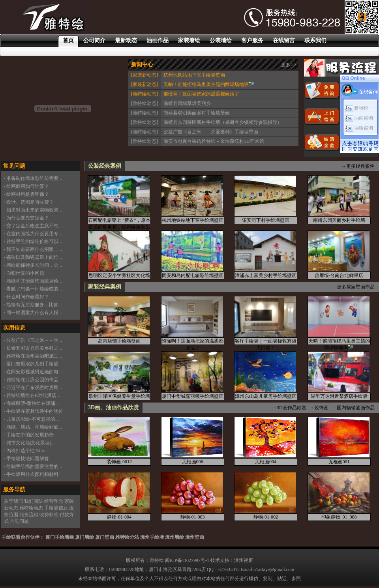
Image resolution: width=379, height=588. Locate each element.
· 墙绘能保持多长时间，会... (33, 265)
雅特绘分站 (127, 537)
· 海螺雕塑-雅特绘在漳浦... (31, 403)
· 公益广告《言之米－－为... (33, 340)
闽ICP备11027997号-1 (187, 560)
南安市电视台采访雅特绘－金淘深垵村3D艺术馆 (214, 141)
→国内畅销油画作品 (353, 408)
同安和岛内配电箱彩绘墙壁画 (193, 275)
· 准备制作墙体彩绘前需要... (33, 178)
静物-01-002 (266, 517)
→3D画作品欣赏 (289, 408)
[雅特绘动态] (144, 94)
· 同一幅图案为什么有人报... (33, 313)
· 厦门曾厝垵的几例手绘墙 (31, 364)
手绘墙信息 (56, 508)
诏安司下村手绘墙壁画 (266, 220)
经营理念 (54, 501)
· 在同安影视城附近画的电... (33, 372)
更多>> (289, 65)
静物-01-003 (193, 517)
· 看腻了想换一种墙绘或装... (33, 289)
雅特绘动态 (31, 508)
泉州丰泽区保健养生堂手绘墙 (119, 396)
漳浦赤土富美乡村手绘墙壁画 (266, 275)
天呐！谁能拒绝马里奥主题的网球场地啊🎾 (209, 84)
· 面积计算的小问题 (24, 273)
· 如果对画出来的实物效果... (33, 210)
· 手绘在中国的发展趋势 (29, 435)
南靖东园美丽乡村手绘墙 (339, 220)
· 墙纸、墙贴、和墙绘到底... (33, 427)
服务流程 (29, 515)
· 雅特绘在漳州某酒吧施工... (33, 356)
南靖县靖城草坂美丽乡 (187, 103)
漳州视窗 (244, 560)
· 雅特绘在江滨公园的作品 (31, 380)
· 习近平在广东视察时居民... (33, 388)
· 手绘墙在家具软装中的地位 (34, 411)
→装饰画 (319, 408)
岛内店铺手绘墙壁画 (119, 341)
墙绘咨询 (359, 128)
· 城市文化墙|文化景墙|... (29, 443)
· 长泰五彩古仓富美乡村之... (33, 348)
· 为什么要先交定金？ (26, 218)
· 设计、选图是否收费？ (29, 202)
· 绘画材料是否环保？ (26, 194)
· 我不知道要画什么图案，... (33, 249)
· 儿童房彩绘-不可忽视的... (31, 419)
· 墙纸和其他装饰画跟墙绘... (33, 281)
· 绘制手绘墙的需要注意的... (33, 466)
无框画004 (266, 462)
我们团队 (34, 501)
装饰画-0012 (119, 462)
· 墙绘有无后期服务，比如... (33, 305)
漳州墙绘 (174, 537)
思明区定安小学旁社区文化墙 (119, 275)
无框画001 (339, 462)
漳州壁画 (195, 537)
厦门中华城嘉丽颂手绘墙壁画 (193, 396)
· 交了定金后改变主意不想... (33, 226)
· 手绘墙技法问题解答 (26, 459)
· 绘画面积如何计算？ (26, 186)
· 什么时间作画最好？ (26, 297)
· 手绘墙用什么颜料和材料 (31, 474)
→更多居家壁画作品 (353, 287)
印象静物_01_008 (339, 517)
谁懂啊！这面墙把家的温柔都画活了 (201, 94)
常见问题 (19, 521)
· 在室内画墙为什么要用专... (33, 234)
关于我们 (13, 501)
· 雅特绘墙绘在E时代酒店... (32, 395)
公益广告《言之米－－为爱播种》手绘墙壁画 (211, 132)
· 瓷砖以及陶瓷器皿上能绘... (33, 257)
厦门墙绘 (84, 537)
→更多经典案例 (358, 166)
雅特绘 (357, 108)
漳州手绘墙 (152, 537)
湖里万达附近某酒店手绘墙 (339, 396)
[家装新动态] (144, 75)
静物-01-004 (119, 517)
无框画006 (193, 462)
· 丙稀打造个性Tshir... (26, 451)
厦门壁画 (105, 537)
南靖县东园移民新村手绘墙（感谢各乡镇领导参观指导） (223, 122)
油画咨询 (359, 118)
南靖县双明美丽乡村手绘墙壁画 (197, 113)
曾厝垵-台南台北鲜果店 (339, 275)
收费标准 (49, 515)
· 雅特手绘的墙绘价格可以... (33, 242)
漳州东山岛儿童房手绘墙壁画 (266, 396)
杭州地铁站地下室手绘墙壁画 (194, 75)
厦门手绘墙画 (60, 537)
